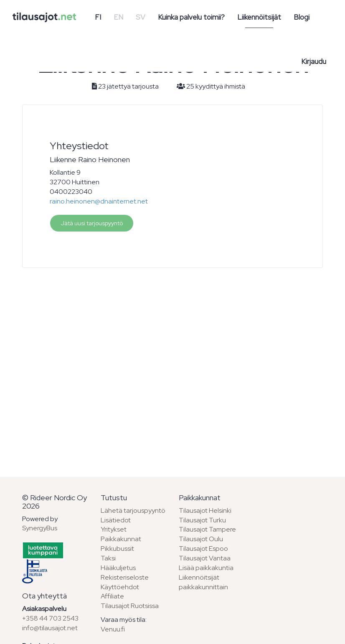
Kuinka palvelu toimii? (191, 17)
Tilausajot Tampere (207, 529)
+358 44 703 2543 (50, 618)
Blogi (302, 17)
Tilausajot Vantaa (205, 558)
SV (141, 17)
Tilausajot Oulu (201, 539)
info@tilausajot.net (50, 628)
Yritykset (114, 529)
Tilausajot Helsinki (205, 510)
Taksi (108, 558)
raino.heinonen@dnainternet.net (99, 201)
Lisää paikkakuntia (206, 568)
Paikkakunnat (121, 539)
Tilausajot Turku (202, 520)
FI (98, 17)
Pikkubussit (117, 549)
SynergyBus (40, 528)
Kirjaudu (314, 61)
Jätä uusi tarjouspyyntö (92, 223)
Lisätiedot (116, 520)
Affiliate (112, 596)
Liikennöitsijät (259, 17)
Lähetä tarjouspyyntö (133, 510)
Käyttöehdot (120, 587)
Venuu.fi (113, 629)
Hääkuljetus (118, 568)
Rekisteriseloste (125, 577)
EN (118, 17)
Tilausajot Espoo (203, 549)
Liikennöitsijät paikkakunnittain (203, 582)
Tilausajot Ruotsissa (130, 606)
